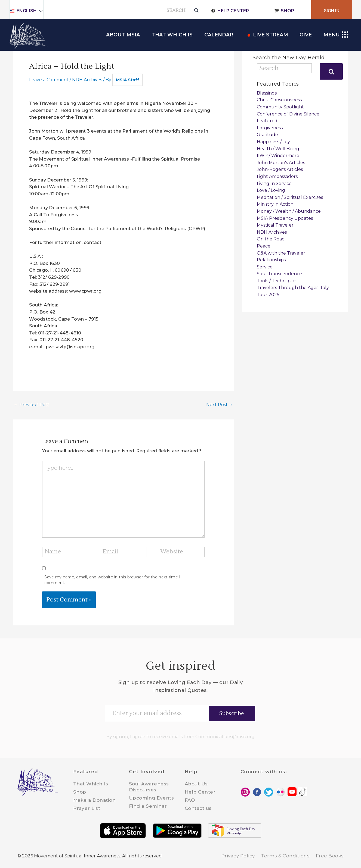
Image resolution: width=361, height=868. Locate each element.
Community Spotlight (280, 107)
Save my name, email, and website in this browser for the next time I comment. (112, 580)
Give (306, 35)
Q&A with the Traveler (281, 253)
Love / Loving (271, 190)
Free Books (330, 856)
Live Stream (271, 35)
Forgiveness (270, 128)
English (29, 11)
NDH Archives (87, 80)
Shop (287, 11)
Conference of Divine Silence (288, 114)
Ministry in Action (275, 204)
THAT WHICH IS (172, 35)
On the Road (271, 239)
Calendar (219, 35)
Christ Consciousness (279, 100)
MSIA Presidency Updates (285, 218)
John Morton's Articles (281, 163)
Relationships (271, 260)
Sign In (332, 11)
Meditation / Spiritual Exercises (290, 197)
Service (265, 267)
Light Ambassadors (277, 176)
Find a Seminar (148, 806)
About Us (196, 784)
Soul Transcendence (279, 274)
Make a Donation (95, 800)
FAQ (190, 800)
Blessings (267, 93)
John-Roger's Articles (280, 169)
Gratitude (267, 135)
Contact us (198, 808)
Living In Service (274, 184)
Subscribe (232, 713)
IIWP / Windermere (278, 156)
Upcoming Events (152, 798)
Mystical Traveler (275, 225)
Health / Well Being (278, 149)
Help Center (233, 11)
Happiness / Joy (273, 142)
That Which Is (91, 784)
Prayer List (87, 808)
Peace (264, 246)
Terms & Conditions (285, 856)
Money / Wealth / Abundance (289, 211)
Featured (267, 121)
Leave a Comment (49, 80)
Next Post (220, 405)
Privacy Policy (238, 856)
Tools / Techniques (277, 281)
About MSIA (123, 35)
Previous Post (32, 405)
